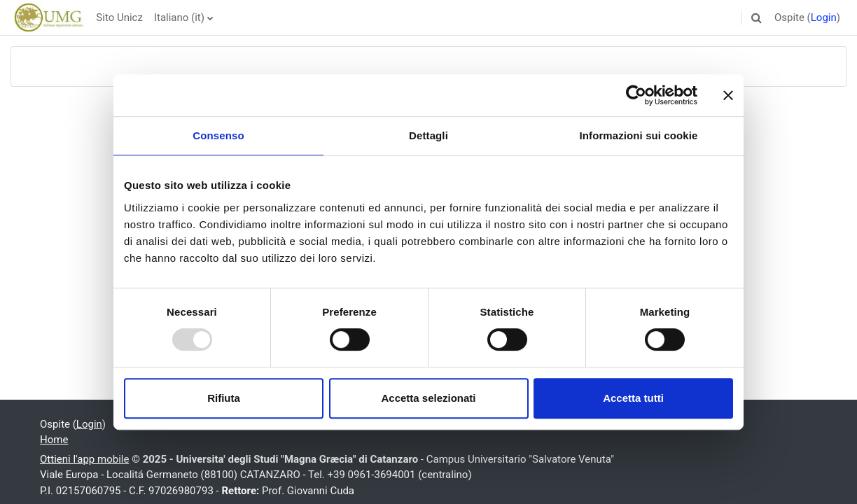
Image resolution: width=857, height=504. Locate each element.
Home (54, 440)
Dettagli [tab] (428, 135)
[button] (757, 17)
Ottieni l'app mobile (84, 459)
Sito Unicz (119, 17)
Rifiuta (224, 398)
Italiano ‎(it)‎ (179, 17)
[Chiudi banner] (728, 95)
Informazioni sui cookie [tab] (639, 135)
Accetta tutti (633, 398)
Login (824, 17)
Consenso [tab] (218, 135)
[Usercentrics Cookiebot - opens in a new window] (636, 95)
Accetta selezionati (428, 398)
